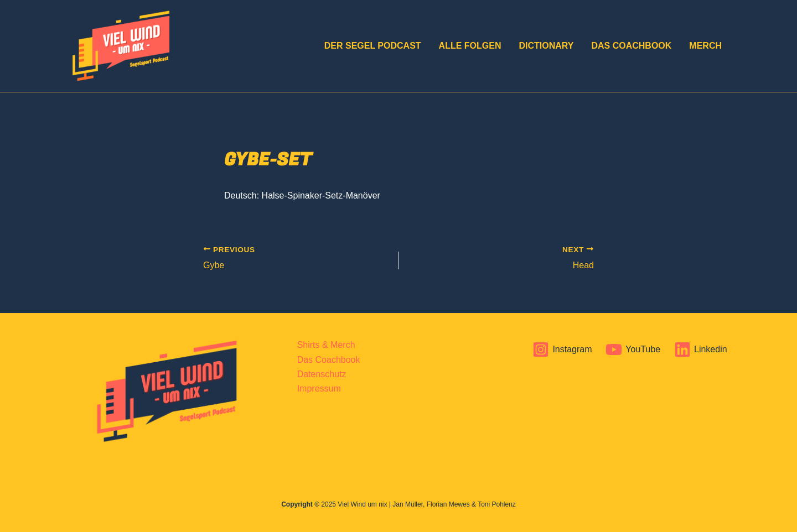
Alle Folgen (470, 46)
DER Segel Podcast (373, 46)
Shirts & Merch (326, 345)
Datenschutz (322, 374)
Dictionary (546, 46)
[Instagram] (562, 350)
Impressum (319, 388)
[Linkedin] (701, 350)
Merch (705, 46)
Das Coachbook (631, 46)
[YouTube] (633, 350)
